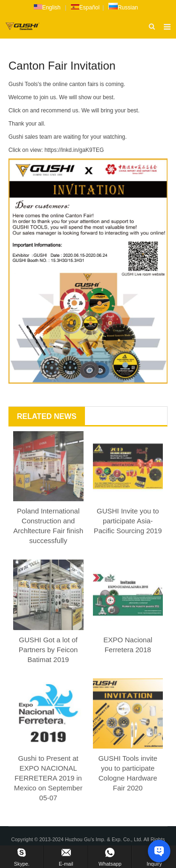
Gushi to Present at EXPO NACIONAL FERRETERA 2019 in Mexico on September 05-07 (48, 778)
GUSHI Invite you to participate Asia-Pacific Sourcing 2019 (128, 521)
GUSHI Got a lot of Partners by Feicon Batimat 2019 (48, 650)
